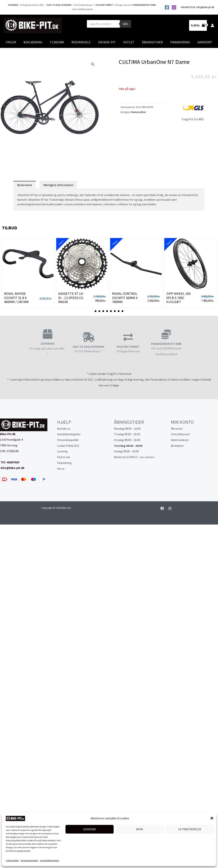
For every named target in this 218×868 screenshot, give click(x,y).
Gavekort (205, 42)
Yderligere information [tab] (58, 185)
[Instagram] (174, 7)
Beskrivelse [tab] (25, 185)
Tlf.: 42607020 (10, 462)
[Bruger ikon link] (212, 25)
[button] (212, 818)
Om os (61, 469)
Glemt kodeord (181, 440)
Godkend (90, 829)
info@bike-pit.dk (205, 7)
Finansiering (180, 42)
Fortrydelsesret (181, 434)
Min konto (178, 429)
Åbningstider (152, 42)
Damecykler (139, 112)
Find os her (64, 457)
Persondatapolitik (29, 860)
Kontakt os (64, 429)
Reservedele (81, 42)
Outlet (129, 42)
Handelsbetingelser (49, 860)
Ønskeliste (178, 446)
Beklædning (33, 42)
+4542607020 (188, 7)
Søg (125, 24)
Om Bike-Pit (107, 42)
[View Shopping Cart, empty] (198, 25)
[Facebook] (167, 7)
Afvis (140, 829)
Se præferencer (190, 829)
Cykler (11, 42)
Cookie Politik (12, 860)
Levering (63, 451)
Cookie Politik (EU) (70, 446)
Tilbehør (57, 42)
